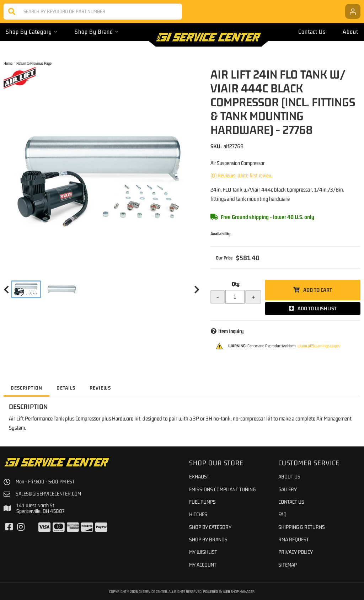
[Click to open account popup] (353, 11)
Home (8, 63)
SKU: (216, 146)
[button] (93, 12)
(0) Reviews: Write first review (242, 175)
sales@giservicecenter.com (48, 494)
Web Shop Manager (239, 591)
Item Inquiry (231, 331)
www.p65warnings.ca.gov (319, 346)
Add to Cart (318, 290)
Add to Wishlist (317, 308)
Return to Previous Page (34, 63)
